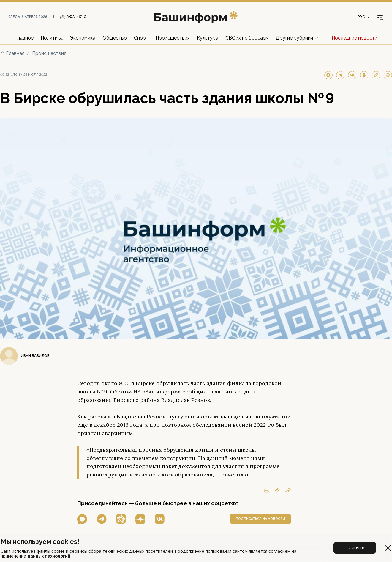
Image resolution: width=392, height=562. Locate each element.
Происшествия (173, 38)
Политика (52, 38)
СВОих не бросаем (247, 38)
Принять (355, 548)
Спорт (141, 38)
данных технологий (49, 556)
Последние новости (355, 38)
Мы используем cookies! (40, 541)
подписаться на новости (260, 519)
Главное (24, 38)
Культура (208, 38)
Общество (115, 38)
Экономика (83, 38)
